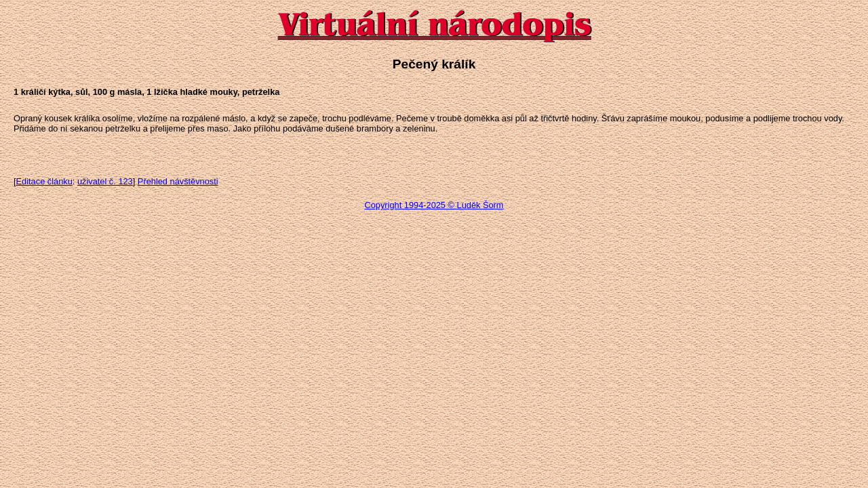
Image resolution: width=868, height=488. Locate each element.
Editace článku (44, 181)
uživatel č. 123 (105, 181)
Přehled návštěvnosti (178, 181)
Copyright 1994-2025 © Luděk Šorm (434, 205)
